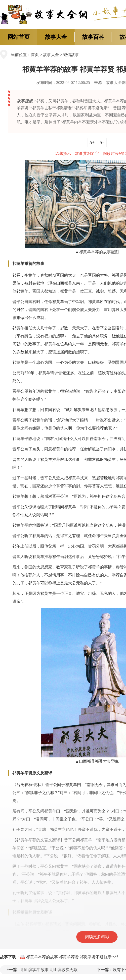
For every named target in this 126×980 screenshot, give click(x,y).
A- (102, 143)
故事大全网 (116, 83)
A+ (92, 143)
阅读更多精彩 (97, 937)
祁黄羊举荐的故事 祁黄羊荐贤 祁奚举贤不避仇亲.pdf (72, 957)
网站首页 (19, 37)
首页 (35, 55)
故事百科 (93, 37)
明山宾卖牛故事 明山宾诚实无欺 (49, 970)
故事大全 (56, 37)
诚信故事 (71, 55)
